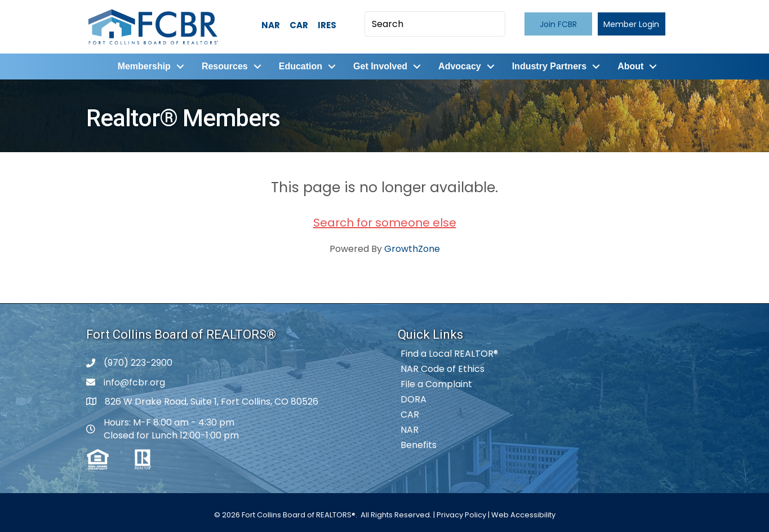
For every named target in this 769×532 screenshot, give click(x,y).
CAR (299, 25)
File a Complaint (436, 384)
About (630, 66)
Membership (144, 66)
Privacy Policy (461, 515)
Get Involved (380, 66)
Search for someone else (385, 223)
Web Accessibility (523, 515)
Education (301, 66)
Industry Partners (549, 66)
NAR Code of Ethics (443, 369)
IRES (327, 25)
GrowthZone (412, 249)
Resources (225, 66)
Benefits (419, 445)
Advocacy (460, 66)
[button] (558, 24)
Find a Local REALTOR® (449, 354)
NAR (271, 25)
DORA (414, 399)
